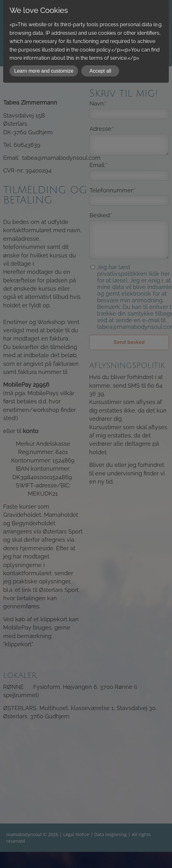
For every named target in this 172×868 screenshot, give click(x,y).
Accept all (100, 71)
